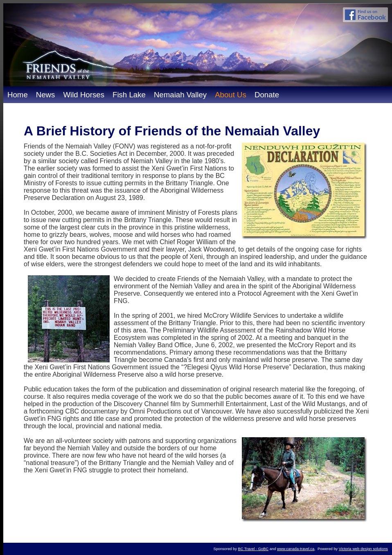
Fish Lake (129, 95)
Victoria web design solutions (363, 549)
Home (18, 95)
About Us (231, 95)
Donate (267, 95)
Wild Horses (84, 95)
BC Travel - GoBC (253, 549)
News (46, 95)
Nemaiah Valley (180, 95)
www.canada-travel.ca (296, 549)
